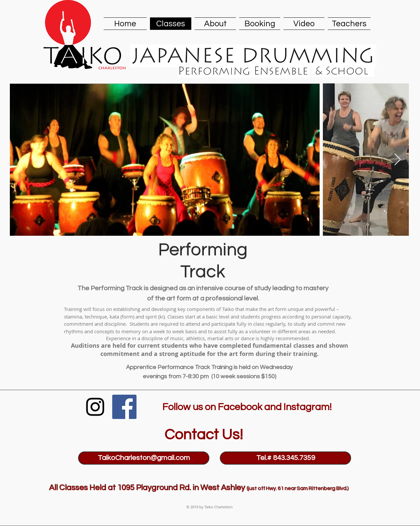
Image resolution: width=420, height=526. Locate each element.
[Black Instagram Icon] (95, 407)
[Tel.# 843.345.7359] (285, 458)
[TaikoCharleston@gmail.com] (144, 458)
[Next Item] (398, 160)
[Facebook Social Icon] (124, 407)
